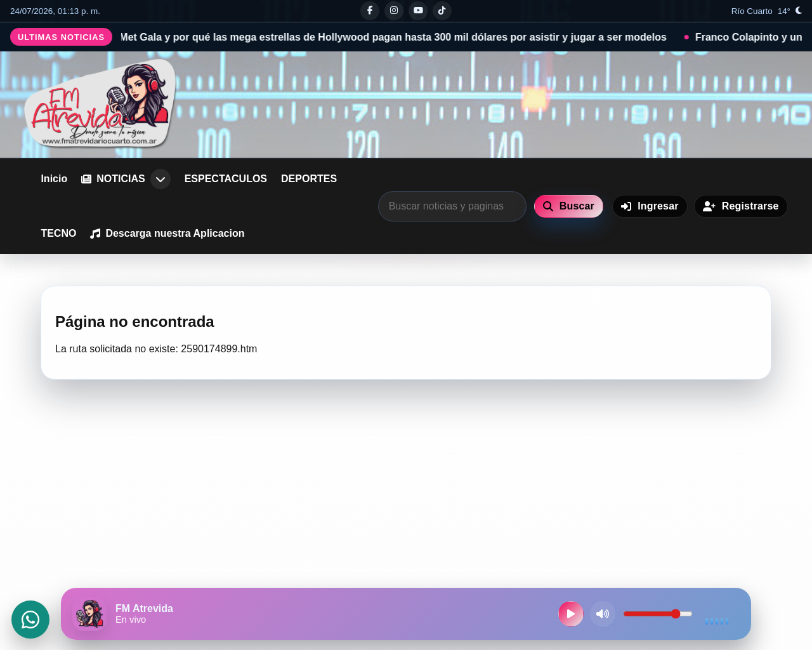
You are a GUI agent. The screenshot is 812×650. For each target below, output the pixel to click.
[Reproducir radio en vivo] (571, 614)
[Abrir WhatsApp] (30, 620)
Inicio (54, 179)
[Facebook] (370, 11)
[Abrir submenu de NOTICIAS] (160, 179)
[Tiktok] (442, 11)
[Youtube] (418, 11)
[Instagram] (394, 11)
